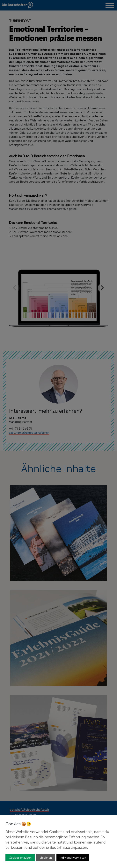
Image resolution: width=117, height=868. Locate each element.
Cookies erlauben (20, 857)
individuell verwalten (73, 857)
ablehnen (46, 857)
